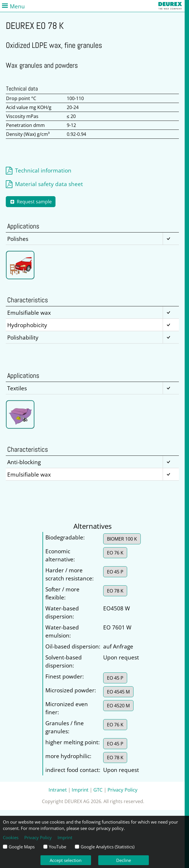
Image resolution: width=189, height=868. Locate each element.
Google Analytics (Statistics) (108, 847)
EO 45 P (115, 572)
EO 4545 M (118, 692)
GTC (98, 790)
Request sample (31, 202)
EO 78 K (115, 591)
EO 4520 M (118, 706)
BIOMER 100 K (122, 539)
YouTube (58, 847)
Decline (124, 860)
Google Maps (22, 847)
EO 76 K (115, 553)
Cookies (11, 837)
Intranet (58, 790)
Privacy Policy (123, 790)
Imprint (80, 790)
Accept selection (66, 860)
